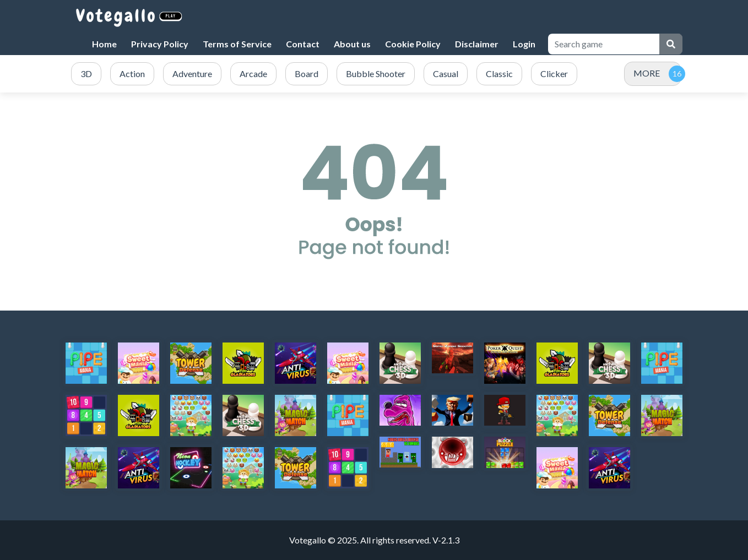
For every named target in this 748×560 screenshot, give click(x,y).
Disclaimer (477, 44)
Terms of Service (237, 44)
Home (104, 44)
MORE (647, 73)
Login (524, 44)
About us (352, 44)
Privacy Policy (160, 44)
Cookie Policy (413, 44)
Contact (303, 44)
